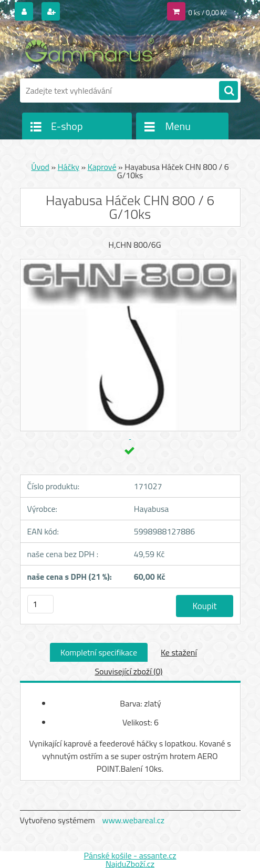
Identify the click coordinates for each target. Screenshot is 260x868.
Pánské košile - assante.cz (130, 855)
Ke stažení (179, 652)
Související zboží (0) (128, 671)
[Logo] (92, 51)
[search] (228, 91)
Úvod (40, 167)
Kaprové (102, 167)
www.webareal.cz (133, 820)
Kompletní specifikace (99, 652)
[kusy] (40, 604)
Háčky (69, 167)
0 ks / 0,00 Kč (208, 13)
